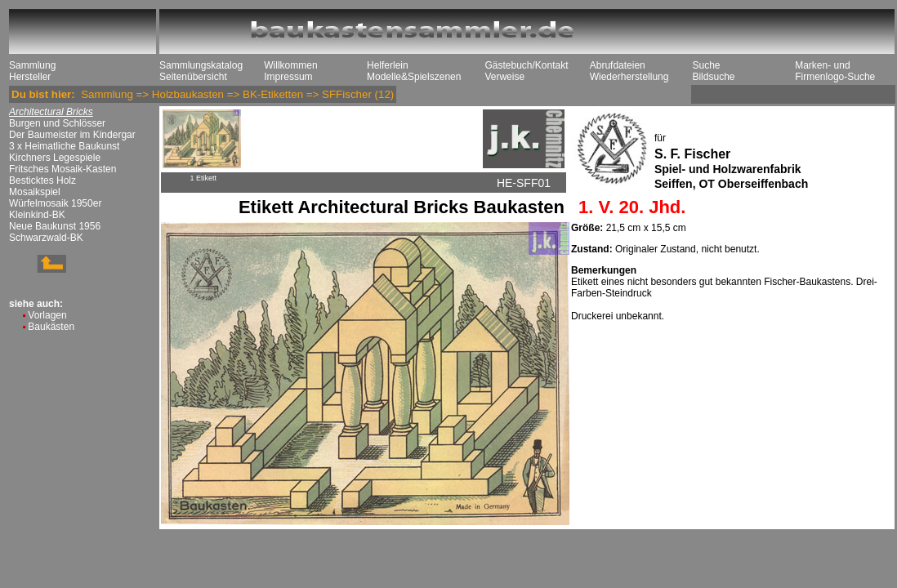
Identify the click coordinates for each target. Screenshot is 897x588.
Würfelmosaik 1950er (55, 203)
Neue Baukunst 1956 (55, 226)
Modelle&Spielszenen (414, 77)
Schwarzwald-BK (46, 238)
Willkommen (290, 65)
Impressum (288, 77)
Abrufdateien (618, 65)
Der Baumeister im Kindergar (72, 135)
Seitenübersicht (193, 77)
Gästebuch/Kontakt (526, 65)
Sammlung (32, 65)
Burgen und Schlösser (57, 123)
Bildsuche (713, 77)
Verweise (504, 77)
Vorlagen (47, 315)
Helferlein (388, 65)
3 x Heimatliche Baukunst (64, 146)
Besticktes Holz (42, 180)
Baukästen (51, 327)
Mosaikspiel (35, 192)
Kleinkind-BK (37, 215)
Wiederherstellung (629, 77)
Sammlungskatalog (201, 65)
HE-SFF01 (524, 183)
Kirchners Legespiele (55, 158)
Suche (706, 65)
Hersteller (30, 77)
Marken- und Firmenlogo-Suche (835, 71)
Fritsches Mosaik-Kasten (62, 169)
